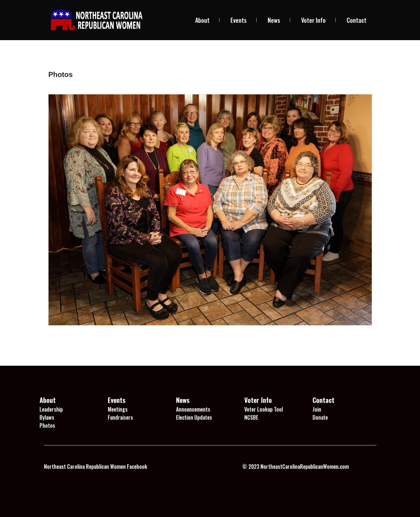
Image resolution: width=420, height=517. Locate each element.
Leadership (51, 409)
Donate (320, 417)
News (274, 20)
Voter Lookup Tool (264, 409)
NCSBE (251, 417)
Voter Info (313, 20)
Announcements (193, 409)
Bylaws (47, 417)
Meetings (118, 409)
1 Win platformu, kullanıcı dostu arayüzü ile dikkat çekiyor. (106, 487)
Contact (357, 20)
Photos (47, 425)
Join (317, 409)
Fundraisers (120, 417)
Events (239, 20)
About (202, 20)
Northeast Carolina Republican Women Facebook (96, 466)
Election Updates (194, 417)
